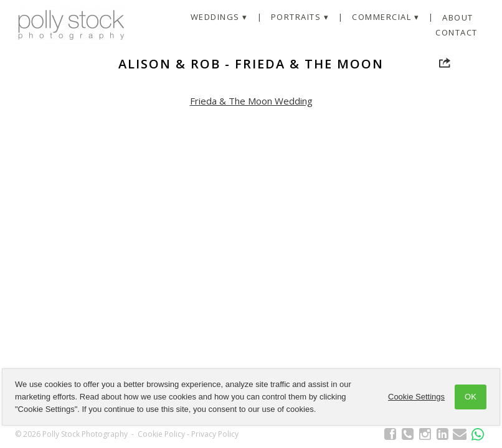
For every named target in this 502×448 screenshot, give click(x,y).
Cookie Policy (161, 434)
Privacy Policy (215, 434)
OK (471, 397)
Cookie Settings (416, 397)
